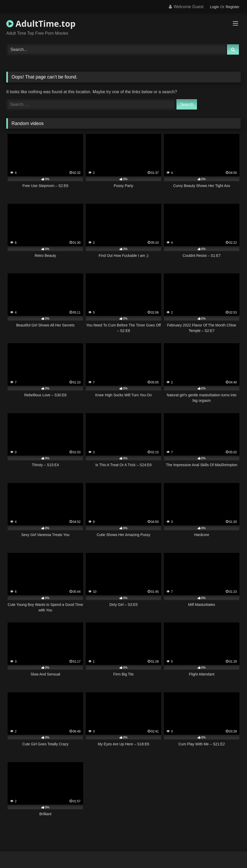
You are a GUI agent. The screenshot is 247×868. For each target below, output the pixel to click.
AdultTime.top (41, 24)
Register (233, 7)
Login (214, 7)
